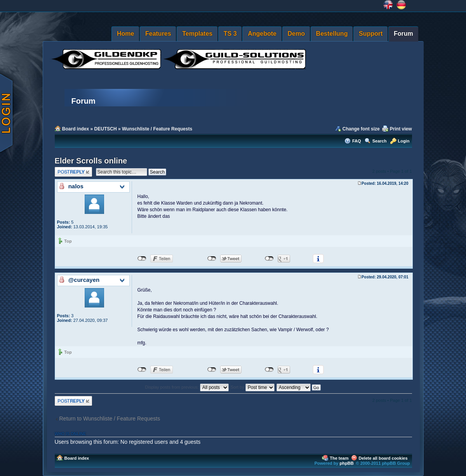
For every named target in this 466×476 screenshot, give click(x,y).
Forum (403, 34)
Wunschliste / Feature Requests (157, 129)
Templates (197, 34)
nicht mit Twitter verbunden (212, 259)
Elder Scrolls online (91, 161)
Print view (401, 129)
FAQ (357, 141)
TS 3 (230, 34)
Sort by (253, 387)
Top (68, 241)
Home (125, 34)
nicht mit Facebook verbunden (142, 259)
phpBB (347, 463)
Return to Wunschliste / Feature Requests (110, 419)
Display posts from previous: (187, 387)
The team (339, 458)
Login (404, 141)
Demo (296, 34)
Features (158, 34)
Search (380, 141)
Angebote (262, 34)
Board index (76, 129)
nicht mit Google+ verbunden (269, 259)
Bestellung (332, 34)
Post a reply (73, 172)
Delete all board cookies (383, 458)
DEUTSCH (106, 129)
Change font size (361, 129)
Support (371, 34)
